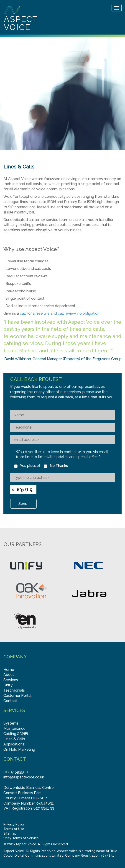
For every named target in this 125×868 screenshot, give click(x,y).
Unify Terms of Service (21, 838)
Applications (14, 744)
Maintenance (14, 729)
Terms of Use (14, 829)
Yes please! (27, 466)
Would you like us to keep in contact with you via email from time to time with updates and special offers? (62, 454)
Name (20, 415)
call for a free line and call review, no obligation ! (61, 313)
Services (11, 680)
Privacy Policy (14, 824)
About (9, 675)
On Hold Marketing (19, 749)
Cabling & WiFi (16, 734)
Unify (8, 685)
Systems (11, 723)
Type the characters (31, 478)
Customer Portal (17, 696)
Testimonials (14, 690)
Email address (26, 440)
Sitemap (10, 833)
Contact (10, 701)
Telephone (23, 427)
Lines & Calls (14, 739)
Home (9, 670)
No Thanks (56, 466)
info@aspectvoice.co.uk (24, 777)
